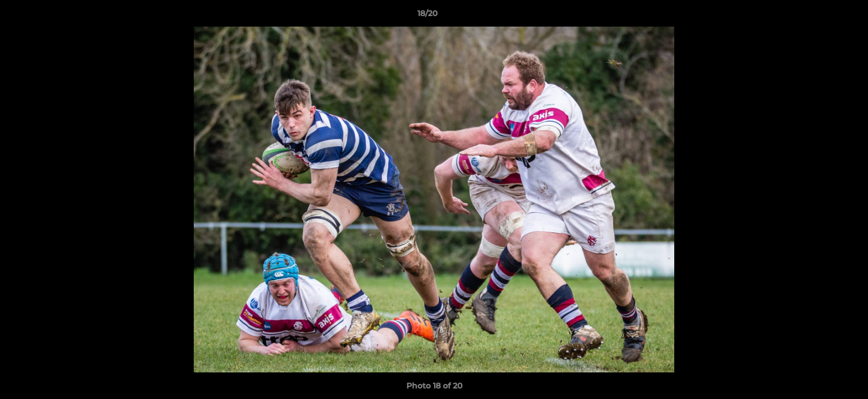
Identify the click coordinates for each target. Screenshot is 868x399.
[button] (821, 16)
